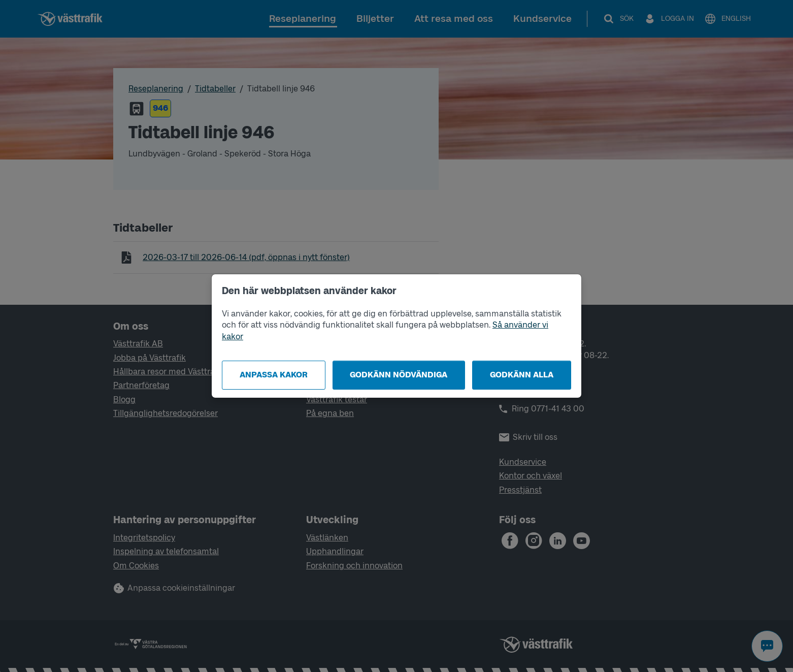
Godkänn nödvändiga (399, 375)
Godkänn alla (522, 375)
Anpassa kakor (274, 375)
